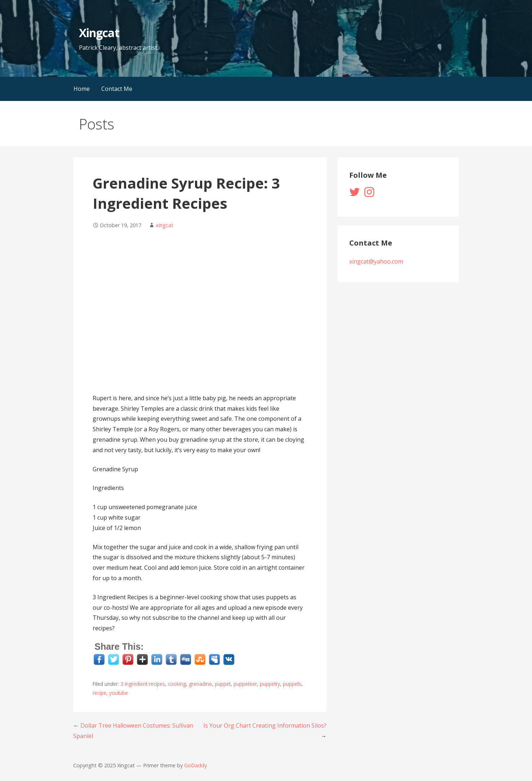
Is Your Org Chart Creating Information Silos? (265, 725)
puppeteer (245, 684)
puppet (223, 684)
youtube (119, 693)
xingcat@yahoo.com (376, 261)
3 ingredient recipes (143, 684)
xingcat (165, 225)
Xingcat (99, 33)
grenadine (200, 684)
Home (82, 89)
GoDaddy (196, 765)
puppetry (270, 684)
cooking (177, 684)
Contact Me (117, 89)
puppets (292, 684)
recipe (99, 693)
